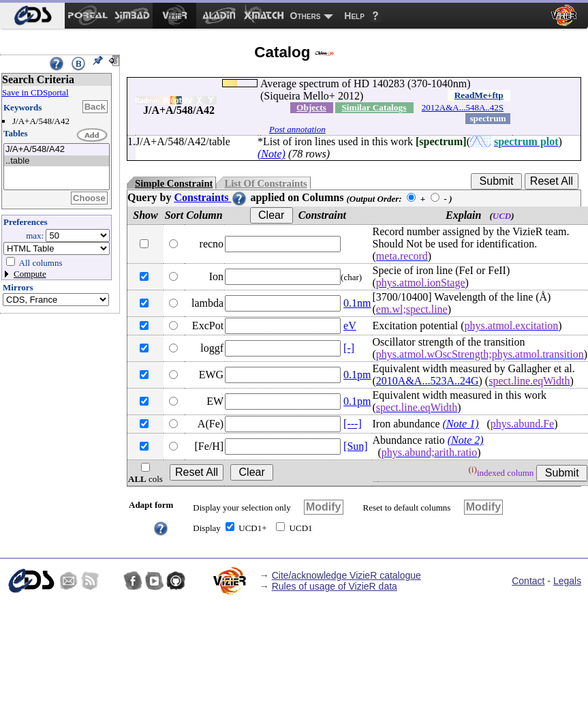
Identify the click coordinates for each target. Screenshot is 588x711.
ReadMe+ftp (479, 95)
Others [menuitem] (306, 16)
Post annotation (297, 129)
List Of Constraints (265, 183)
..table (57, 161)
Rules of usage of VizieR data (335, 586)
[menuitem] (32, 16)
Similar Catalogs (374, 107)
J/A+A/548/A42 (57, 150)
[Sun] (356, 446)
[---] (353, 424)
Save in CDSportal (35, 92)
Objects (311, 107)
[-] (349, 348)
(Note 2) (466, 440)
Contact (528, 581)
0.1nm (357, 303)
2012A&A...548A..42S (463, 107)
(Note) (272, 154)
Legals (567, 581)
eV (350, 326)
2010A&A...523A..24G (428, 381)
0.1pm (357, 375)
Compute (30, 274)
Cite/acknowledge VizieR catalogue (346, 575)
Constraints (211, 197)
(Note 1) (461, 424)
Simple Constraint (174, 183)
